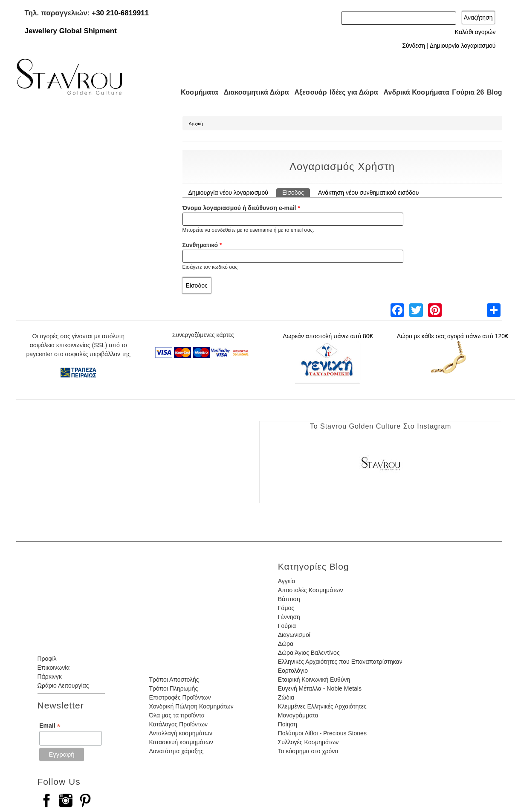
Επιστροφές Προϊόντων (180, 697)
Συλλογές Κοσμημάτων (308, 742)
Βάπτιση (289, 599)
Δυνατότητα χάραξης (176, 751)
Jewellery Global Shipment (71, 31)
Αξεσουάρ (306, 92)
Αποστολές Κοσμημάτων (311, 590)
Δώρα (286, 644)
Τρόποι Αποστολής (174, 680)
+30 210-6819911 (120, 13)
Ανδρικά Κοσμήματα (413, 92)
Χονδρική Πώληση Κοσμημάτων (191, 706)
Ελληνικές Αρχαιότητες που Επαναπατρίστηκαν (340, 662)
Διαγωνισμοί (294, 635)
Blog (495, 92)
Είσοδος (296, 192)
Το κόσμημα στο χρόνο (308, 751)
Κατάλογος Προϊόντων (178, 724)
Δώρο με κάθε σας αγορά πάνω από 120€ (453, 336)
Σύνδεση (414, 46)
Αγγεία (287, 581)
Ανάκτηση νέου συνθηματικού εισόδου (368, 193)
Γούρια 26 (466, 92)
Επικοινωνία (54, 668)
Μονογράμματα (298, 715)
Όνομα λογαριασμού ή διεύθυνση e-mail (241, 208)
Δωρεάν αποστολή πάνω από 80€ (328, 336)
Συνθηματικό (202, 245)
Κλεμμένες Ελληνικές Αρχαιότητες (322, 706)
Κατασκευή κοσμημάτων (181, 742)
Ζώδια (286, 697)
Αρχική (196, 124)
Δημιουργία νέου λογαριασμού (228, 193)
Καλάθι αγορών (475, 32)
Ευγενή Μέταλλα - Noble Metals (320, 688)
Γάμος (286, 608)
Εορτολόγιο (293, 671)
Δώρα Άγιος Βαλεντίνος (309, 653)
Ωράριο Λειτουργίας (63, 685)
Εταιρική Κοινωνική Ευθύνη (314, 680)
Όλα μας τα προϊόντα (177, 715)
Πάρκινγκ (50, 677)
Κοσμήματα (197, 92)
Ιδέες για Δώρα (351, 92)
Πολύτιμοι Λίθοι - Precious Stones (322, 733)
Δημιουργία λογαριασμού (463, 46)
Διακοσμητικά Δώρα (253, 92)
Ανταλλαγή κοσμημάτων (181, 733)
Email (50, 726)
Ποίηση (288, 724)
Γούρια (287, 626)
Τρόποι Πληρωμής (173, 688)
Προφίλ (47, 659)
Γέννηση (289, 617)
